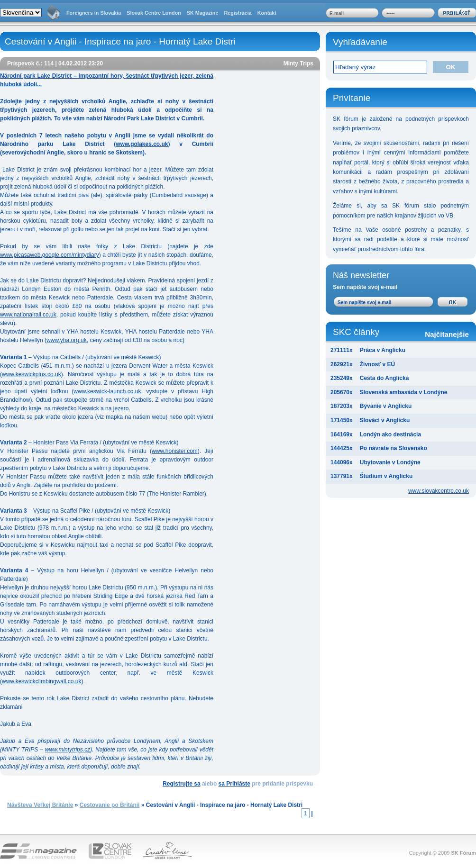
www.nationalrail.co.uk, (29, 315)
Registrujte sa (181, 784)
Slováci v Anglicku (385, 420)
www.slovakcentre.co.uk (439, 491)
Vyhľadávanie (360, 42)
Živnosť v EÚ (377, 364)
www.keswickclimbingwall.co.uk (41, 681)
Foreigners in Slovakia (94, 13)
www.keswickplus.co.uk (32, 374)
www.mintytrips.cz (68, 750)
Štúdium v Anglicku (386, 476)
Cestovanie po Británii (110, 805)
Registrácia (238, 13)
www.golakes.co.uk (142, 144)
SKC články (401, 333)
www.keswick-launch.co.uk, (108, 391)
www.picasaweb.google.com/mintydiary (50, 255)
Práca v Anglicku (383, 350)
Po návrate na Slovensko (394, 448)
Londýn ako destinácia (390, 434)
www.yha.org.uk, (67, 340)
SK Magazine (203, 13)
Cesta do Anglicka (384, 378)
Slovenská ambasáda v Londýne (404, 392)
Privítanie (352, 98)
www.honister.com (175, 451)
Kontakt (267, 13)
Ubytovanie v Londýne (390, 462)
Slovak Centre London (154, 13)
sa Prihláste (234, 784)
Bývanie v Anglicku (386, 406)
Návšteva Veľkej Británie (40, 805)
